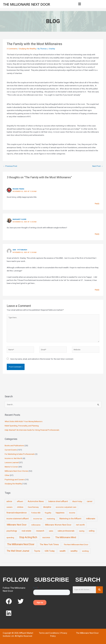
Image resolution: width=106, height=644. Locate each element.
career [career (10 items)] (90, 501)
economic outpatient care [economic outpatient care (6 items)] (66, 507)
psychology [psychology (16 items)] (12, 531)
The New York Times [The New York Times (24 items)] (49, 544)
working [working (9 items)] (85, 551)
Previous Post (10, 166)
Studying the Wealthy (27, 49)
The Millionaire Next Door (27, 4)
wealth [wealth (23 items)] (63, 551)
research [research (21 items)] (40, 531)
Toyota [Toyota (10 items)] (37, 551)
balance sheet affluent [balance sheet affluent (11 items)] (58, 501)
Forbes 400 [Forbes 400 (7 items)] (36, 513)
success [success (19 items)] (46, 537)
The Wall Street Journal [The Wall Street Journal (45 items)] (18, 551)
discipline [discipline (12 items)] (47, 507)
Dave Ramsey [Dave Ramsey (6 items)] (33, 507)
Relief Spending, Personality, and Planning (22, 426)
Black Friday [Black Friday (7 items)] (77, 501)
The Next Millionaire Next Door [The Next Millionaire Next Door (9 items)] (76, 544)
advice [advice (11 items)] (9, 501)
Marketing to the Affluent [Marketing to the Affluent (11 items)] (70, 519)
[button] (79, 4)
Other (7, 475)
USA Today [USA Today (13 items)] (50, 551)
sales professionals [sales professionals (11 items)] (66, 531)
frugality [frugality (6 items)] (48, 513)
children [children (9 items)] (20, 507)
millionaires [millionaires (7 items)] (36, 525)
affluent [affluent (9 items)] (20, 501)
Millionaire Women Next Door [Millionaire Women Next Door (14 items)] (58, 525)
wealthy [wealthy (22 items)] (74, 551)
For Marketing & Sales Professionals (20, 454)
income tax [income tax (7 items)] (38, 519)
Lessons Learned (12, 462)
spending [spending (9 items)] (10, 537)
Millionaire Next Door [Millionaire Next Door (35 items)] (17, 525)
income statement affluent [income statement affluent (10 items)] (18, 519)
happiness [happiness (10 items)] (60, 513)
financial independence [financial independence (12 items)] (17, 513)
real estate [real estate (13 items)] (26, 531)
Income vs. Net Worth (13, 458)
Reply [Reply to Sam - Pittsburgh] (97, 290)
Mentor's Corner (11, 467)
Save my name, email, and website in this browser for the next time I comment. (42, 359)
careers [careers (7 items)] (9, 507)
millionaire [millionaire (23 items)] (91, 519)
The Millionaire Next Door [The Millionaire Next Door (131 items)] (21, 544)
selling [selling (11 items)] (92, 531)
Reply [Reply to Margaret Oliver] (97, 234)
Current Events (11, 450)
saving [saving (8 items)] (82, 531)
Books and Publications (14, 445)
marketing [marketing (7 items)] (51, 519)
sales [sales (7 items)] (51, 531)
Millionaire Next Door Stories (16, 471)
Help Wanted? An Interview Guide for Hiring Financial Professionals (32, 430)
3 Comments (12, 49)
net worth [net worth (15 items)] (80, 525)
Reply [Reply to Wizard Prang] (97, 203)
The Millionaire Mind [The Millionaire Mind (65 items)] (66, 537)
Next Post (98, 166)
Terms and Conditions (49, 633)
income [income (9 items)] (72, 513)
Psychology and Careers (15, 479)
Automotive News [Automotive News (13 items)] (36, 501)
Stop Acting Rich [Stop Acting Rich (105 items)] (28, 537)
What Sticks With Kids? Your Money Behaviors (24, 421)
